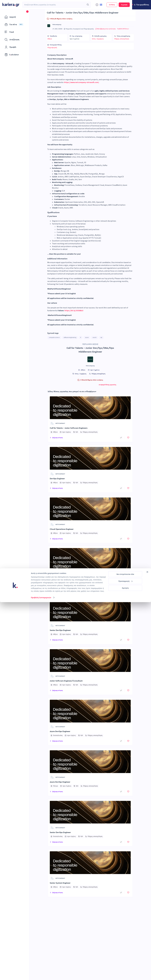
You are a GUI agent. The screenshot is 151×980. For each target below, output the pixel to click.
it (81, 337)
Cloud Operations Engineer (62, 529)
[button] (142, 5)
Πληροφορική (52, 48)
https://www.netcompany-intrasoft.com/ (82, 82)
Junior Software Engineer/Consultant (66, 681)
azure (87, 337)
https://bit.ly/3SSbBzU (74, 311)
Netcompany (57, 25)
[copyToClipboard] (121, 438)
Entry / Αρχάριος (98, 39)
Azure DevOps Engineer (60, 580)
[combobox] (54, 5)
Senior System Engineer (60, 883)
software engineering (70, 337)
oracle (94, 337)
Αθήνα (50, 39)
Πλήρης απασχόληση (122, 39)
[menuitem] (15, 17)
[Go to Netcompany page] (49, 26)
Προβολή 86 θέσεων (123, 29)
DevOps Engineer (57, 479)
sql (101, 337)
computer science (54, 337)
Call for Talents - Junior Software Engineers (69, 428)
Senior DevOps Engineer (60, 630)
